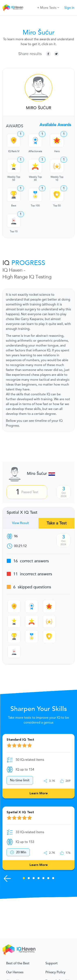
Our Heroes (15, 972)
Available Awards (55, 125)
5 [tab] (43, 879)
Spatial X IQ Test (22, 512)
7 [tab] (53, 879)
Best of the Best (18, 963)
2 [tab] (29, 879)
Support (52, 963)
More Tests (48, 7)
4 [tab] (38, 879)
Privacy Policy (55, 972)
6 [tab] (48, 879)
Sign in (69, 8)
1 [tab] (24, 879)
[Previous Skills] (7, 879)
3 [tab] (34, 879)
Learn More (39, 794)
